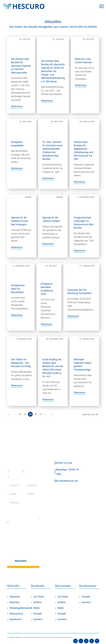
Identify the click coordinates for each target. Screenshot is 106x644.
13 (20, 409)
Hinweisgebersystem (18, 603)
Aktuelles (14, 597)
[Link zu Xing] (92, 636)
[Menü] (100, 6)
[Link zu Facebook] (75, 636)
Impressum (16, 614)
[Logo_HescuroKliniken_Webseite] (24, 6)
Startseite (15, 592)
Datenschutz (16, 609)
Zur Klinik (39, 592)
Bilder (37, 603)
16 (36, 409)
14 (25, 409)
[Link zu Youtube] (81, 636)
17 (41, 409)
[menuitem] (100, 6)
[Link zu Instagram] (86, 636)
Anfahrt (38, 597)
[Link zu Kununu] (97, 636)
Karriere (38, 614)
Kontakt (38, 609)
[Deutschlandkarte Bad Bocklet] (92, 513)
